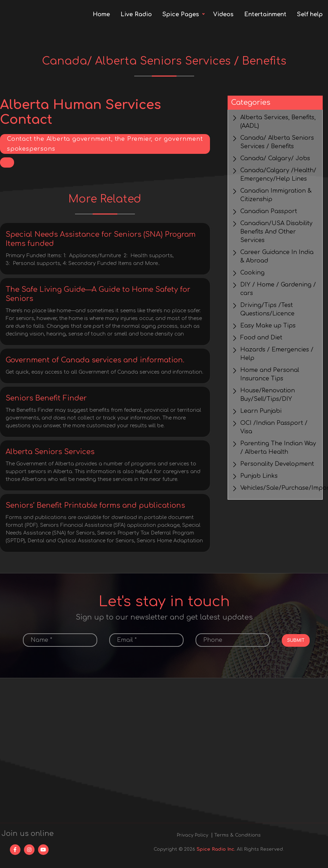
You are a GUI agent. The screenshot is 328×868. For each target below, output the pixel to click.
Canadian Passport (269, 211)
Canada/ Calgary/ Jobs (275, 158)
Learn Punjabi (261, 411)
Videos (223, 14)
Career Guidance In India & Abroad (277, 257)
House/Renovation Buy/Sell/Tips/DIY (268, 395)
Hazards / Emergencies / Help (277, 354)
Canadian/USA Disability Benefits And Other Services (276, 232)
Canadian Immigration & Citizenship (276, 195)
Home (101, 14)
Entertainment (265, 14)
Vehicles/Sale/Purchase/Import (279, 488)
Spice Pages (181, 14)
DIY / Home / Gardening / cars (278, 289)
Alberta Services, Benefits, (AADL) (278, 122)
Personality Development (277, 464)
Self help (310, 14)
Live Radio (136, 14)
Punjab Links (259, 476)
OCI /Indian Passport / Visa (274, 427)
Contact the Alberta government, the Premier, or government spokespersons (105, 144)
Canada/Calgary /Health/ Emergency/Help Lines (278, 175)
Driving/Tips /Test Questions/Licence (267, 309)
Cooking (252, 273)
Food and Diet (261, 338)
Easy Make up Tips (268, 326)
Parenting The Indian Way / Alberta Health (278, 448)
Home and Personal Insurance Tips (270, 374)
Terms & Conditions (237, 835)
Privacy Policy (193, 835)
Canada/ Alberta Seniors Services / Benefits (277, 142)
